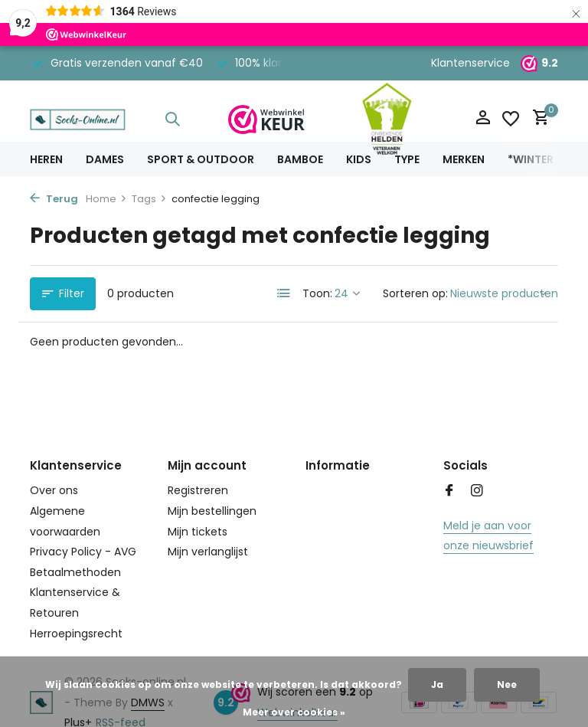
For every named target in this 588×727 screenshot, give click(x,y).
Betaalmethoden (75, 572)
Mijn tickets (198, 532)
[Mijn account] (483, 119)
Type (407, 159)
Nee (507, 684)
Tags (149, 199)
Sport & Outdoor (201, 159)
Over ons (54, 490)
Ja (437, 684)
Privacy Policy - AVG (83, 552)
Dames (105, 159)
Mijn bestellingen (212, 511)
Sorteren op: (415, 293)
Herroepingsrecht (76, 634)
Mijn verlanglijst (208, 552)
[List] (284, 293)
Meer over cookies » (294, 712)
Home (106, 199)
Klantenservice (470, 63)
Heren (46, 159)
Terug (54, 199)
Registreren (198, 490)
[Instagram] (477, 492)
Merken (464, 159)
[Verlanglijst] (511, 119)
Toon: (317, 293)
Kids (359, 159)
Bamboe (300, 159)
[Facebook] (449, 492)
